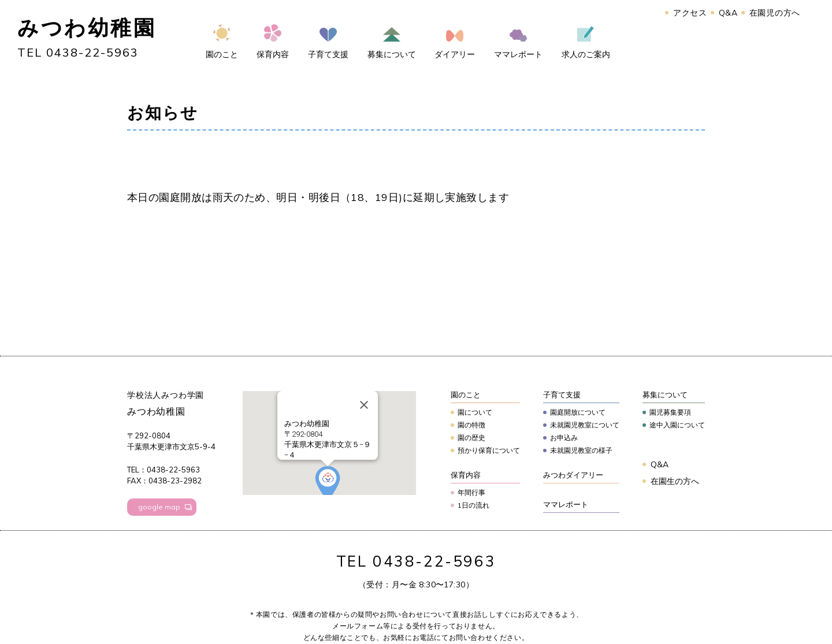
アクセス (690, 13)
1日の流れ (473, 505)
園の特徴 (471, 425)
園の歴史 (471, 438)
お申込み (564, 438)
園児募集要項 (670, 412)
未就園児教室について (585, 425)
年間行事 (471, 492)
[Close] (364, 405)
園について (475, 412)
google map (159, 507)
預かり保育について (489, 450)
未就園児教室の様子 (581, 450)
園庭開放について (578, 412)
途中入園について (677, 425)
